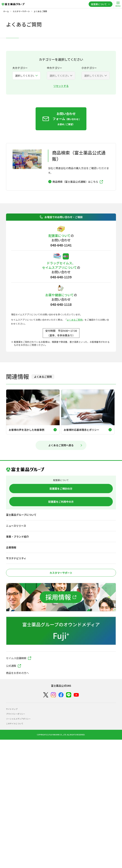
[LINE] (69, 695)
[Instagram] (53, 695)
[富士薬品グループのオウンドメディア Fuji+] (61, 631)
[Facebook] (61, 695)
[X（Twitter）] (46, 695)
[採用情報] (61, 597)
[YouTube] (76, 695)
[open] (118, 4)
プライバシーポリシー (16, 714)
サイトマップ (12, 709)
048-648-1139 (61, 277)
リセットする (61, 86)
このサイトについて (15, 723)
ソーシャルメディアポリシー (18, 719)
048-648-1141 (61, 245)
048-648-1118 (61, 304)
